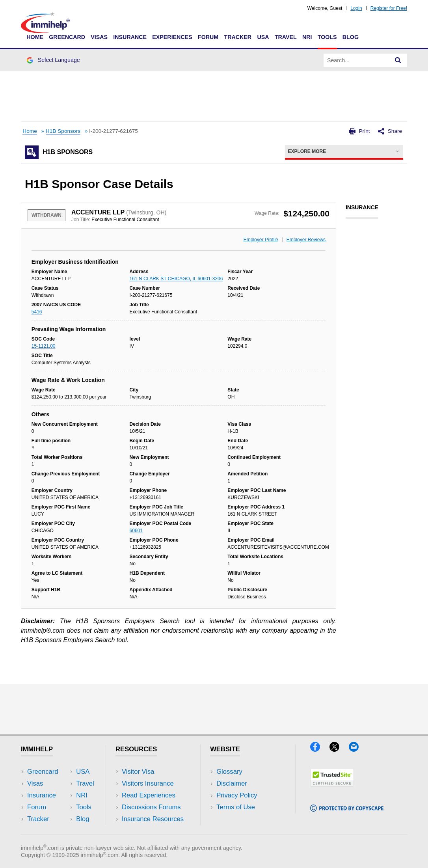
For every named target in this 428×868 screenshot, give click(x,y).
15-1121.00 (44, 346)
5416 (37, 312)
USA (263, 37)
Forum (208, 37)
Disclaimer (232, 783)
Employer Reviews (306, 240)
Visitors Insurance (148, 783)
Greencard (67, 37)
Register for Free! (389, 8)
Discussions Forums (151, 807)
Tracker (238, 37)
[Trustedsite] (332, 784)
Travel (286, 37)
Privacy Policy (237, 795)
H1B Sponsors (63, 131)
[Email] (357, 749)
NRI (307, 37)
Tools (327, 37)
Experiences (172, 37)
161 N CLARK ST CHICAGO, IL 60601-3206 (176, 279)
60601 (136, 531)
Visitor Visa (138, 772)
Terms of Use (236, 807)
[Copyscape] (347, 809)
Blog (351, 37)
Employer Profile (261, 240)
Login (356, 8)
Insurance (130, 37)
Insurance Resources (153, 819)
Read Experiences (149, 795)
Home (35, 37)
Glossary (229, 772)
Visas (99, 37)
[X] (339, 749)
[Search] (398, 60)
